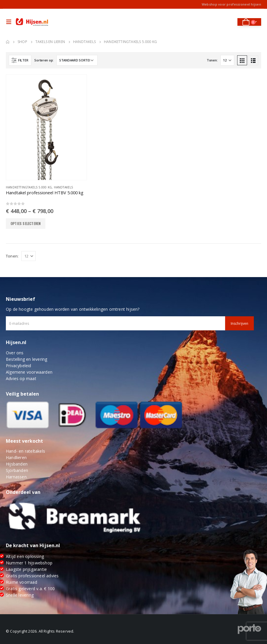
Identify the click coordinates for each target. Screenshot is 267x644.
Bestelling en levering (26, 359)
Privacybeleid (19, 366)
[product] (46, 127)
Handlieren (16, 457)
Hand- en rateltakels (25, 451)
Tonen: (212, 60)
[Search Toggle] (229, 22)
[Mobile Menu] (10, 22)
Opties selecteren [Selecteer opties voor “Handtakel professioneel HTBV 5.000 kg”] (26, 223)
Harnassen (16, 477)
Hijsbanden (17, 464)
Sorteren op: (44, 60)
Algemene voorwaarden (29, 372)
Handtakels (64, 187)
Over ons (15, 353)
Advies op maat (21, 378)
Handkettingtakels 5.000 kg (29, 187)
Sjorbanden (17, 470)
